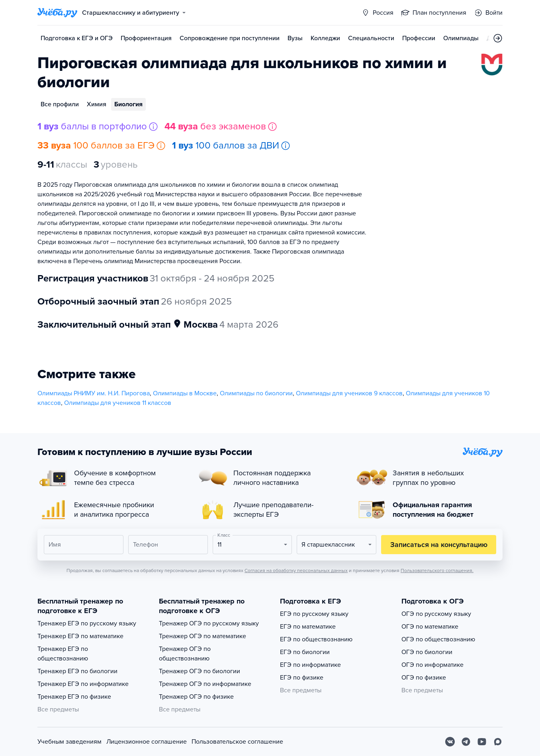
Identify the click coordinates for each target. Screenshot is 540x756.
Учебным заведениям (69, 742)
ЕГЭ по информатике (310, 665)
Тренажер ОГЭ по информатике (205, 684)
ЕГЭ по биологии (305, 652)
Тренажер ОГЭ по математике (202, 636)
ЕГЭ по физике (302, 678)
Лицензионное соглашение (147, 742)
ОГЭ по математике (430, 627)
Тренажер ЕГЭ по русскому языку (87, 623)
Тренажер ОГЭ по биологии (200, 671)
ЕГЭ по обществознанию (316, 639)
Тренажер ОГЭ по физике (196, 697)
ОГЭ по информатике (432, 665)
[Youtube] (482, 742)
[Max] (498, 742)
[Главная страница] (57, 13)
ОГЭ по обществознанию (438, 639)
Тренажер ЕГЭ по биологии (77, 671)
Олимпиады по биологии (256, 393)
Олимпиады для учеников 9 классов (349, 393)
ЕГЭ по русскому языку (314, 614)
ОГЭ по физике (424, 678)
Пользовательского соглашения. (437, 570)
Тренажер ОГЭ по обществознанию (185, 654)
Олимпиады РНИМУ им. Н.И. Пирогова (94, 393)
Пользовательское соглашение (237, 742)
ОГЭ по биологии (427, 652)
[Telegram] (466, 742)
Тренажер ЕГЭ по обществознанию (63, 654)
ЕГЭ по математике (308, 627)
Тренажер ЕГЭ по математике (80, 636)
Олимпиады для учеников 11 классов (118, 403)
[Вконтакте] (450, 742)
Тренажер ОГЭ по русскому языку (209, 623)
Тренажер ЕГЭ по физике (74, 697)
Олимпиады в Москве (185, 393)
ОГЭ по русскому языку (436, 614)
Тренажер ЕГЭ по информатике (83, 684)
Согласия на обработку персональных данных (296, 570)
